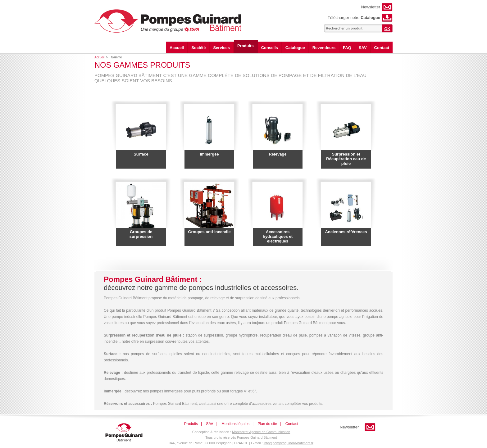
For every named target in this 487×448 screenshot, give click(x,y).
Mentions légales (235, 424)
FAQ (347, 48)
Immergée (209, 154)
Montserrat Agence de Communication (261, 432)
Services (221, 48)
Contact (382, 48)
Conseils (270, 48)
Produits (246, 46)
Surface (141, 154)
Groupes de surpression (141, 234)
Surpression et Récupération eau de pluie (346, 159)
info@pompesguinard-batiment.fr (289, 443)
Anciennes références (346, 232)
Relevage (278, 154)
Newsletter (371, 7)
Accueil (177, 48)
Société (198, 48)
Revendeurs (324, 48)
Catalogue (295, 48)
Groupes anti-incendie (209, 232)
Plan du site (268, 424)
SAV (363, 48)
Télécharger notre (354, 18)
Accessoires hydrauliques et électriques (278, 236)
